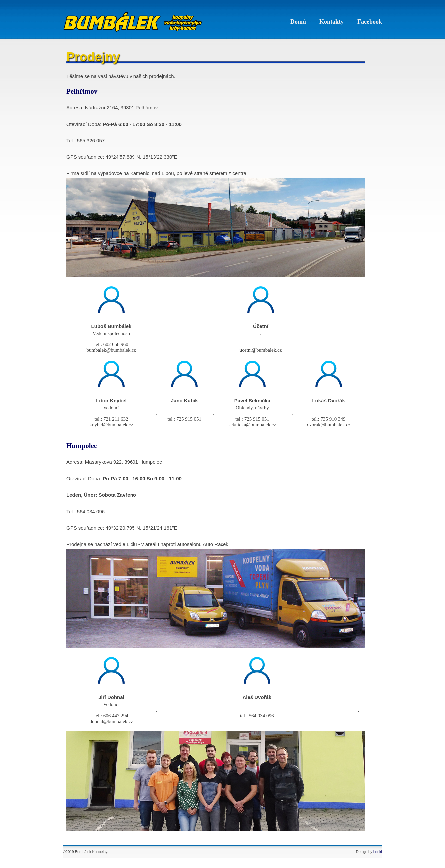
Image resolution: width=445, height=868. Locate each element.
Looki (378, 852)
